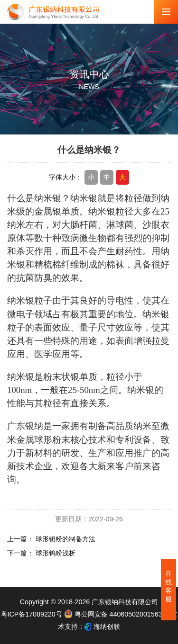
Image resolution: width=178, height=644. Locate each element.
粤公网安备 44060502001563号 (117, 614)
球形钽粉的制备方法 (66, 539)
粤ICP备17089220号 (32, 614)
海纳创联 (107, 626)
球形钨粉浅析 (56, 553)
